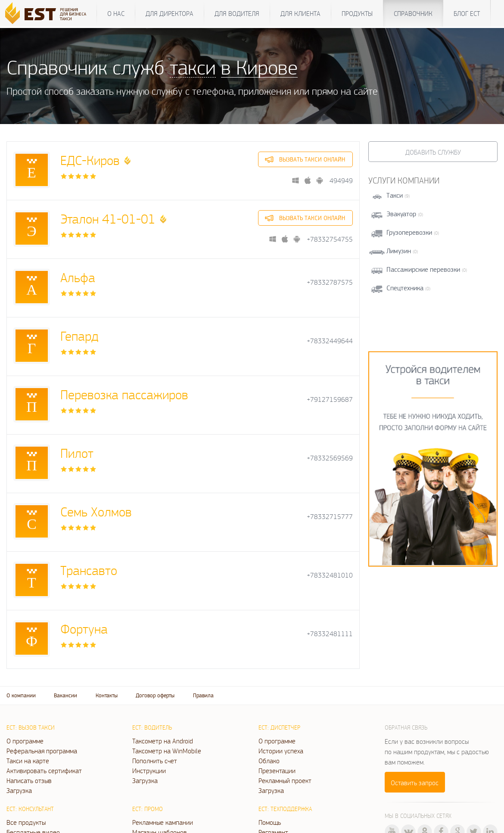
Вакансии (65, 695)
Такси (395, 195)
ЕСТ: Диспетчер (279, 727)
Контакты (107, 695)
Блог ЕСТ (467, 13)
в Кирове (259, 67)
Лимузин (399, 251)
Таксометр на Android (163, 741)
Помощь (270, 822)
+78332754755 (330, 239)
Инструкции (149, 771)
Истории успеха (281, 751)
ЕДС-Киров (90, 160)
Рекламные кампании (163, 822)
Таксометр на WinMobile (167, 751)
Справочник (413, 13)
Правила (203, 695)
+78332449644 (330, 341)
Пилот (77, 453)
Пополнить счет (155, 761)
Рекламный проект (285, 780)
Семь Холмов (96, 511)
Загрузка (19, 790)
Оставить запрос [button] (415, 783)
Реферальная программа (42, 751)
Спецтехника (405, 288)
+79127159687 (330, 399)
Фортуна (84, 629)
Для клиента (300, 13)
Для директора (170, 13)
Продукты (357, 13)
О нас (116, 13)
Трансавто (89, 570)
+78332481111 (330, 634)
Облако (269, 761)
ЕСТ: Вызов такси (31, 727)
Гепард (79, 336)
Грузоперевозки (409, 232)
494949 (341, 181)
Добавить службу (433, 152)
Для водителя (237, 13)
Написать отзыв (29, 780)
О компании (21, 695)
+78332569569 (330, 458)
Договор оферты (155, 695)
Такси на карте (28, 761)
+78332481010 (330, 575)
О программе (25, 741)
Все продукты (26, 822)
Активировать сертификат (44, 771)
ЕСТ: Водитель (152, 727)
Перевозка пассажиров (124, 394)
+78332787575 (330, 282)
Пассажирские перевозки (423, 269)
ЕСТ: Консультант (30, 809)
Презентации (277, 771)
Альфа (78, 277)
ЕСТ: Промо (148, 809)
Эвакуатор (401, 214)
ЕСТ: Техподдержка (285, 809)
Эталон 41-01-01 (108, 219)
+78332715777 (330, 517)
